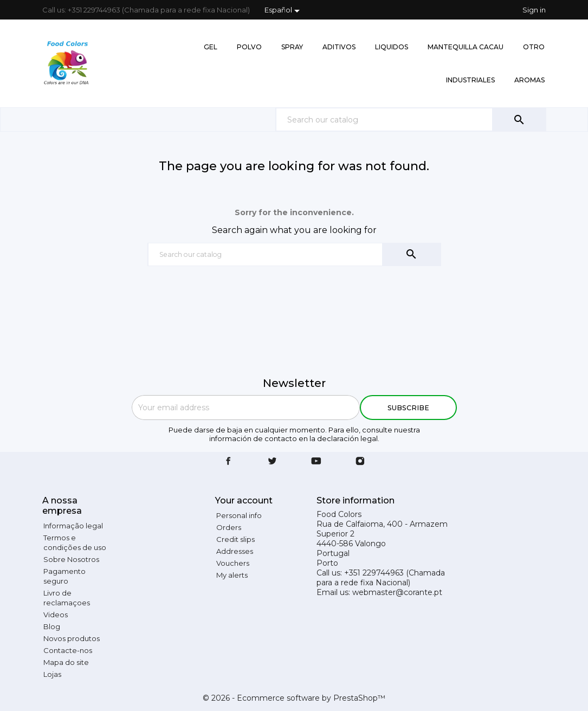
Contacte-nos (68, 650)
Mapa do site (66, 662)
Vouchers (233, 563)
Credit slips (235, 539)
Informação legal (73, 526)
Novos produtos (72, 638)
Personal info (239, 515)
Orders (229, 527)
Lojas (52, 674)
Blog (52, 626)
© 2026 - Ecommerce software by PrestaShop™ (294, 698)
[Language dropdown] (284, 11)
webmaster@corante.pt (397, 592)
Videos (56, 615)
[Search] (411, 119)
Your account (244, 500)
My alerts (232, 575)
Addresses (235, 551)
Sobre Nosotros (71, 559)
